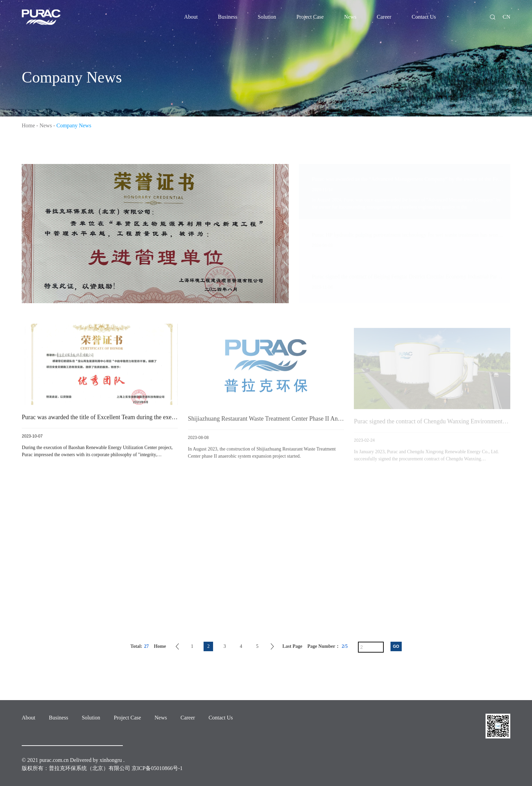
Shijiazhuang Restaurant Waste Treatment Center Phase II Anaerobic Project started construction (306, 421)
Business (59, 718)
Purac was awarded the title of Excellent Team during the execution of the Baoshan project (132, 419)
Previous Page (177, 646)
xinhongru (111, 760)
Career (188, 718)
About (28, 718)
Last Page (292, 646)
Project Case (127, 718)
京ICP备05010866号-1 (157, 768)
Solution (91, 718)
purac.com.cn (54, 760)
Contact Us (221, 718)
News (45, 125)
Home (28, 125)
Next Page (272, 646)
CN (507, 17)
